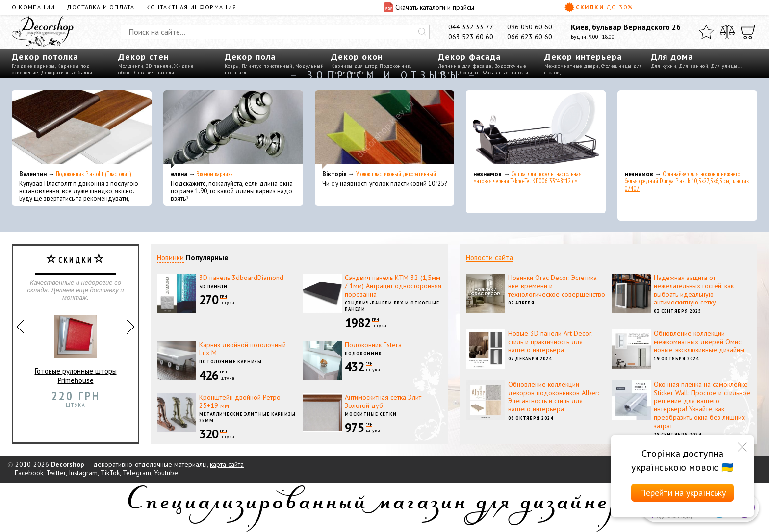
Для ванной (693, 66)
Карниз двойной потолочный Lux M (243, 349)
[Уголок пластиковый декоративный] (385, 129)
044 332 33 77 (471, 27)
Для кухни (664, 66)
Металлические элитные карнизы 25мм (247, 417)
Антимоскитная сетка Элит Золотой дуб (383, 401)
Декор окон (357, 57)
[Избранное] (706, 32)
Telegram (137, 473)
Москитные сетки (371, 414)
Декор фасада (469, 57)
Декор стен (143, 57)
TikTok (110, 473)
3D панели (159, 66)
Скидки (599, 7)
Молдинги (131, 66)
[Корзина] (749, 32)
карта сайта (227, 464)
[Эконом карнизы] (233, 129)
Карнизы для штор (354, 66)
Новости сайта (489, 258)
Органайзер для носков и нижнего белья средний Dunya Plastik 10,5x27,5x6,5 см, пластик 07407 (687, 181)
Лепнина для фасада (465, 66)
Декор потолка (45, 57)
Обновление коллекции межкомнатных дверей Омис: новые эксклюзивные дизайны (699, 342)
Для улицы (724, 66)
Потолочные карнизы (231, 362)
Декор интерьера (583, 57)
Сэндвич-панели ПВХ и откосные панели (392, 306)
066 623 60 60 (530, 37)
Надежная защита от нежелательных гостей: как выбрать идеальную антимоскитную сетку (694, 290)
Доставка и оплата (101, 7)
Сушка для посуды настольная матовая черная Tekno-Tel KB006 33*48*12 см (527, 177)
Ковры (232, 66)
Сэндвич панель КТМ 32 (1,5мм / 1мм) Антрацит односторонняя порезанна (393, 286)
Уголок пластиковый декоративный (396, 174)
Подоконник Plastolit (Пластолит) (93, 174)
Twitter (56, 473)
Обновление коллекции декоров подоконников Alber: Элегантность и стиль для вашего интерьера (553, 397)
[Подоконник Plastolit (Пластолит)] (82, 129)
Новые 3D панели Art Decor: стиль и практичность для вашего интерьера (550, 342)
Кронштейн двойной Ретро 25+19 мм (240, 401)
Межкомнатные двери (572, 66)
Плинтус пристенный (267, 66)
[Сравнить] (727, 32)
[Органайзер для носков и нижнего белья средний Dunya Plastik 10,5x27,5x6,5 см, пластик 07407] (687, 129)
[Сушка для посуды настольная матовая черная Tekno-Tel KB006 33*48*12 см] (536, 129)
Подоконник (395, 66)
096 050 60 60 (530, 27)
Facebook (29, 473)
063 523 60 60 (471, 37)
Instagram (83, 473)
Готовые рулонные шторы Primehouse (76, 345)
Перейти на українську (683, 493)
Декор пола (250, 57)
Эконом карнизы (215, 174)
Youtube (166, 473)
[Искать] (422, 32)
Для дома (672, 57)
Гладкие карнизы (33, 66)
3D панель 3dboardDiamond (241, 278)
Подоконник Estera (373, 345)
